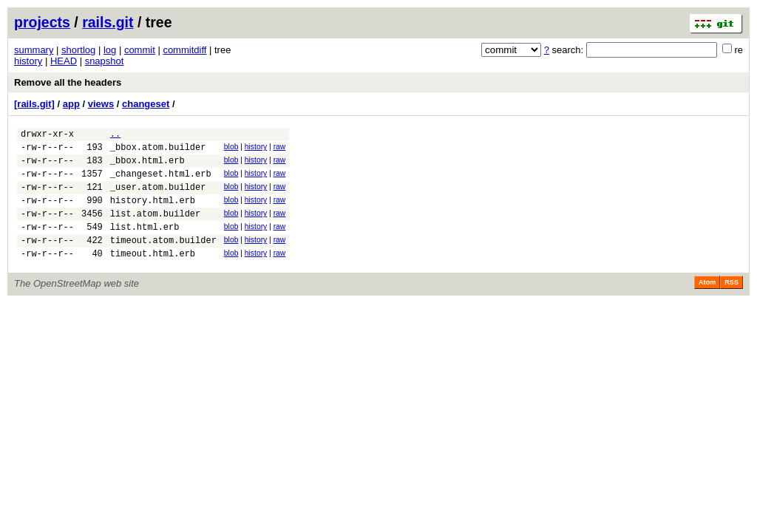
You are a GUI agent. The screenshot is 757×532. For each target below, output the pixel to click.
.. (115, 136)
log (110, 50)
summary (34, 50)
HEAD (64, 61)
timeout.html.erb (153, 275)
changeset (146, 104)
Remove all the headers (68, 82)
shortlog (78, 50)
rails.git (108, 22)
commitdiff (184, 50)
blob (231, 149)
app (71, 104)
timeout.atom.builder (163, 260)
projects (42, 22)
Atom (707, 304)
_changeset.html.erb (161, 182)
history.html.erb (153, 213)
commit (140, 50)
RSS (731, 304)
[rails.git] (34, 104)
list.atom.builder (155, 229)
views (101, 104)
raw (280, 149)
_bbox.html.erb (147, 167)
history (28, 61)
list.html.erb (145, 244)
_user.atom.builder (158, 198)
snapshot (105, 61)
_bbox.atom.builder (158, 151)
